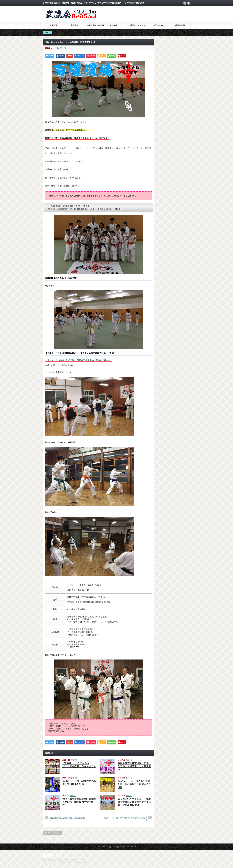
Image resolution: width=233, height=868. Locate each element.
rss (185, 3)
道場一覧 (53, 25)
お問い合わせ (159, 25)
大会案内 (74, 25)
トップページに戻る (52, 833)
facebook (189, 3)
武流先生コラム (117, 25)
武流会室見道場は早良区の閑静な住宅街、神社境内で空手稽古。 (79, 802)
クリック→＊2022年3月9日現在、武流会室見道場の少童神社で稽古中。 (79, 360)
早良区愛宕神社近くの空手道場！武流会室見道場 (67, 818)
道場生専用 (180, 25)
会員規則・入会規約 (95, 25)
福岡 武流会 (52, 855)
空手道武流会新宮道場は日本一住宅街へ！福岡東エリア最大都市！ (134, 766)
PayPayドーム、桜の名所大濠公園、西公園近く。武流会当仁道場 (134, 784)
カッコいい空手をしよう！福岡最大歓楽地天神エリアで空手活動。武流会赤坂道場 (134, 802)
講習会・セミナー (138, 25)
